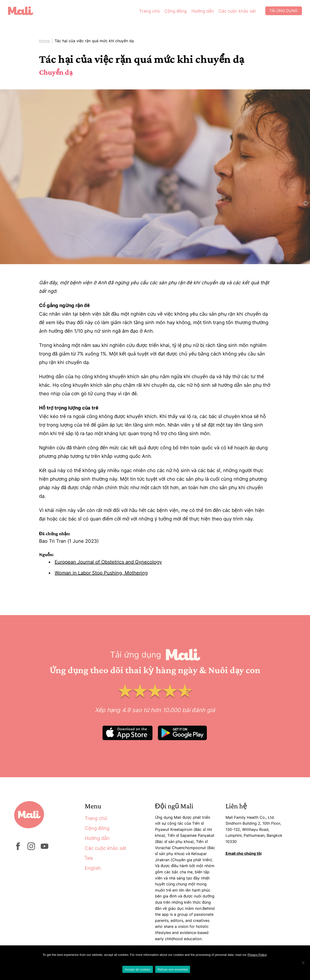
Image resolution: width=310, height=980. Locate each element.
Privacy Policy (257, 955)
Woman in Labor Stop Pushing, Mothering (101, 573)
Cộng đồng (173, 12)
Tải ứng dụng (282, 12)
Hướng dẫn (201, 12)
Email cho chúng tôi (244, 853)
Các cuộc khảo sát (235, 12)
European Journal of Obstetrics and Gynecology (108, 562)
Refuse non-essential (173, 969)
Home (44, 41)
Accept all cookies (138, 969)
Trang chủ (147, 12)
